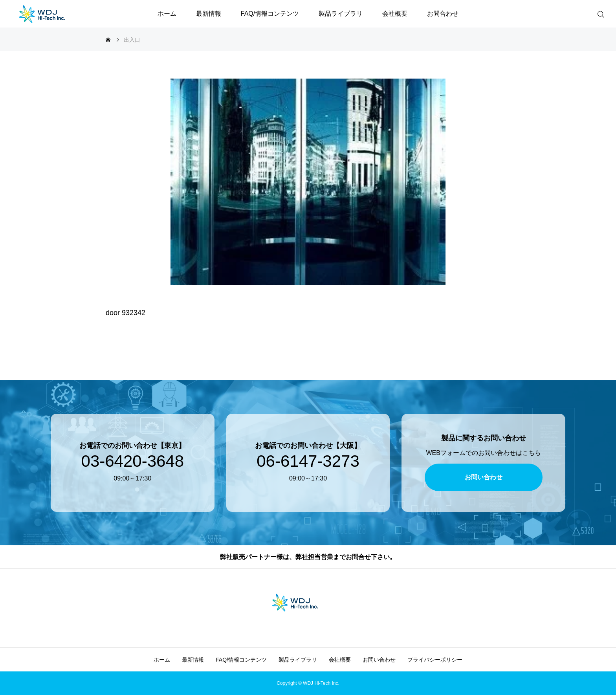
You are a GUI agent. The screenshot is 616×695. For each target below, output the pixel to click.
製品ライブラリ (341, 14)
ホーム (167, 14)
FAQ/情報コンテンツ (270, 14)
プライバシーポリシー (435, 660)
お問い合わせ (379, 660)
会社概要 (395, 14)
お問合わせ (443, 14)
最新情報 (209, 14)
